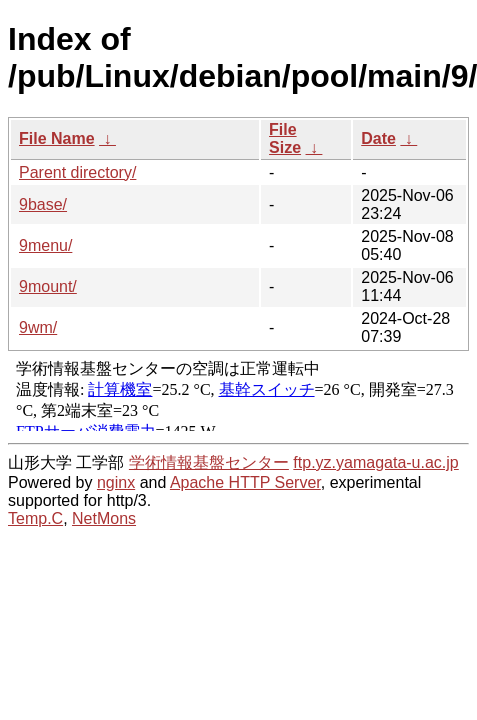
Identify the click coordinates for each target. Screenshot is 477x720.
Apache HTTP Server (245, 482)
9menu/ (45, 245)
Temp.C (35, 518)
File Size (285, 138)
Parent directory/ (77, 172)
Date (378, 138)
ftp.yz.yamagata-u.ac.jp (375, 462)
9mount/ (48, 286)
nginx (116, 482)
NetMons (104, 518)
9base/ (43, 204)
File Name (57, 138)
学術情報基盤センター (209, 462)
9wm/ (38, 327)
